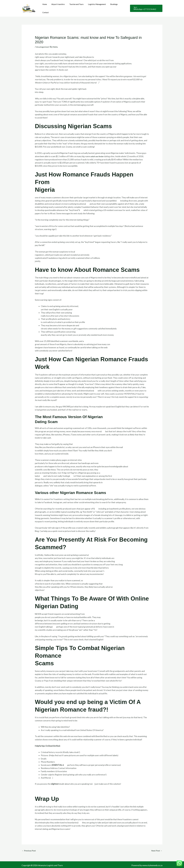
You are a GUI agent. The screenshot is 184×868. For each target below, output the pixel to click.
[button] (146, 6)
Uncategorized (42, 43)
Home (46, 6)
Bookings (111, 6)
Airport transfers (58, 6)
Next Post (157, 846)
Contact (121, 6)
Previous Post (29, 846)
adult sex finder (97, 152)
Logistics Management (95, 6)
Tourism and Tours (75, 6)
